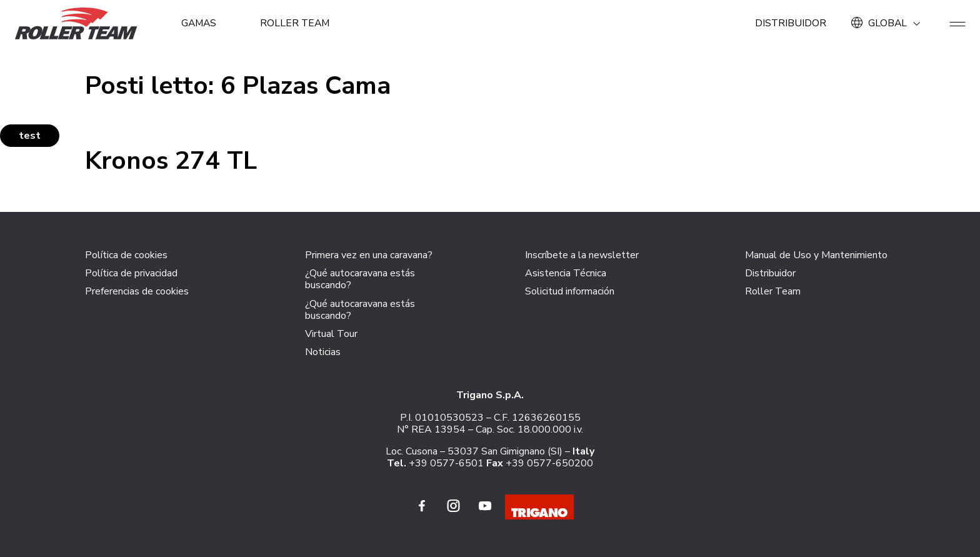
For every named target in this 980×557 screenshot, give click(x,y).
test (30, 136)
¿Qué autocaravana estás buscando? (360, 279)
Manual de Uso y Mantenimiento (816, 255)
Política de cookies (126, 255)
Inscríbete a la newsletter (582, 255)
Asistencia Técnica (566, 273)
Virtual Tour (331, 334)
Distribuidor (790, 23)
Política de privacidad (131, 273)
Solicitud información (570, 291)
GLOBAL (887, 23)
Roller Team (297, 23)
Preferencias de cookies (137, 291)
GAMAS (200, 23)
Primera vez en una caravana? (369, 255)
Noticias (323, 352)
